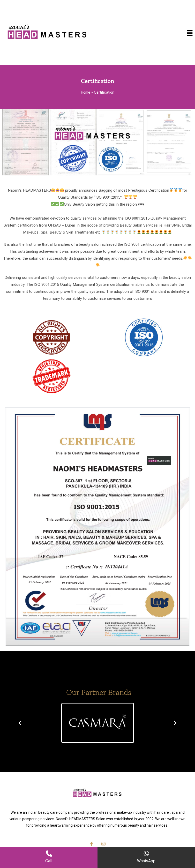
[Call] (49, 854)
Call (49, 861)
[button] (190, 33)
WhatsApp (146, 861)
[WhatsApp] (146, 854)
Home (86, 92)
